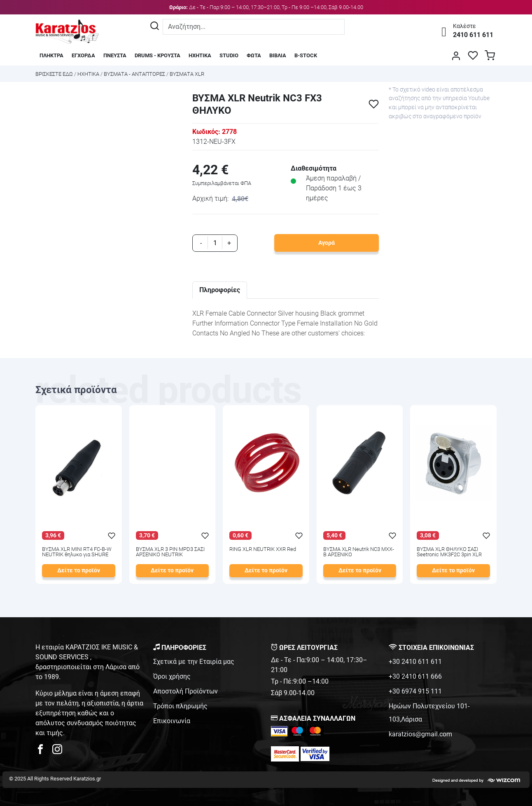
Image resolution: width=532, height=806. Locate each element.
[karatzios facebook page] (44, 751)
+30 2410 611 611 (415, 662)
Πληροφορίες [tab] (220, 290)
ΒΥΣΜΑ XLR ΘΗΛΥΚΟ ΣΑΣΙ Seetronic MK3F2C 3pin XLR (449, 552)
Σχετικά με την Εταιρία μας (194, 662)
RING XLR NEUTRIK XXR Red (263, 549)
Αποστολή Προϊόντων (185, 691)
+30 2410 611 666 (415, 676)
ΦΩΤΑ (254, 55)
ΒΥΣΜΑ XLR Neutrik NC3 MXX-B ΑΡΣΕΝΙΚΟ (359, 552)
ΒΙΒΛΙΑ (278, 55)
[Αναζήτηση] (155, 27)
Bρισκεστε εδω (55, 74)
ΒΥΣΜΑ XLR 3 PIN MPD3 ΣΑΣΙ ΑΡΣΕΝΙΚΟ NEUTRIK (170, 552)
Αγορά (327, 243)
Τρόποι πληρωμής (180, 706)
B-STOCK (306, 55)
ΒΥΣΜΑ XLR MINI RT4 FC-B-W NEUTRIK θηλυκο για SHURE (77, 552)
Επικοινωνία (172, 721)
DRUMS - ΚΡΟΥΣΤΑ (157, 55)
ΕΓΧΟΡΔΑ (83, 55)
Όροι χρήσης (172, 676)
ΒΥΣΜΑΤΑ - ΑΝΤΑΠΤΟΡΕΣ (134, 74)
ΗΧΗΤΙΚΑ (200, 55)
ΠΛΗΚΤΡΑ (51, 55)
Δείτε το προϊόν (79, 571)
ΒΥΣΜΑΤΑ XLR (187, 74)
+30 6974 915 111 (415, 691)
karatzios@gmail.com (420, 734)
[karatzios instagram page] (57, 751)
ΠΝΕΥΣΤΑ (115, 55)
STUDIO (229, 55)
